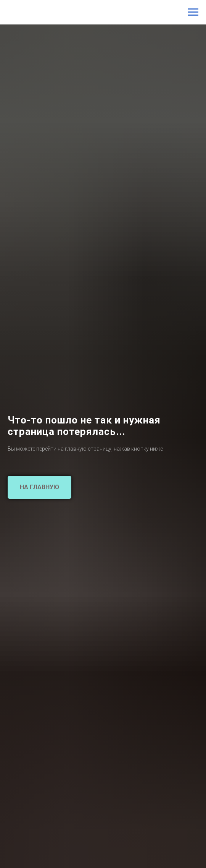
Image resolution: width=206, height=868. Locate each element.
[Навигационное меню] (193, 12)
